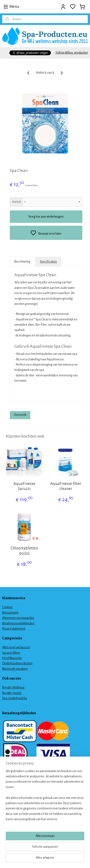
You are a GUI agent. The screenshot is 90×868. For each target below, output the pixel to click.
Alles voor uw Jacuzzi (16, 647)
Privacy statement (14, 629)
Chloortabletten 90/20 (24, 551)
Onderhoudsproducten (17, 663)
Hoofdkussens (12, 658)
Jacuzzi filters (11, 653)
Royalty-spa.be (12, 693)
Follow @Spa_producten (72, 53)
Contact (7, 607)
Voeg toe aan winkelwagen (46, 217)
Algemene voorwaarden (18, 618)
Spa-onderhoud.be (15, 698)
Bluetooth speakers (15, 669)
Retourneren (10, 613)
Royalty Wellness (13, 687)
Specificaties (48, 262)
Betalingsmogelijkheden (18, 623)
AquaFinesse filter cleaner (66, 486)
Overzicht (20, 415)
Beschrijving (22, 262)
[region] (45, 797)
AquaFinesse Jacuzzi (24, 486)
